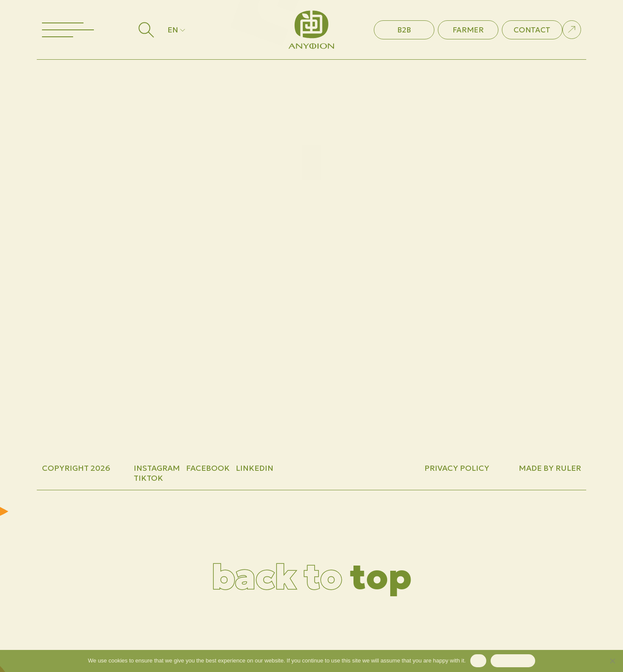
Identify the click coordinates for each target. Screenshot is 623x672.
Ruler (568, 468)
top (311, 577)
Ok (478, 661)
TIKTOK (148, 478)
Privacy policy (513, 661)
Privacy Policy (457, 468)
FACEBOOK (208, 468)
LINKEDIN (255, 468)
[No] (612, 661)
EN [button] (177, 30)
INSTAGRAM (157, 468)
